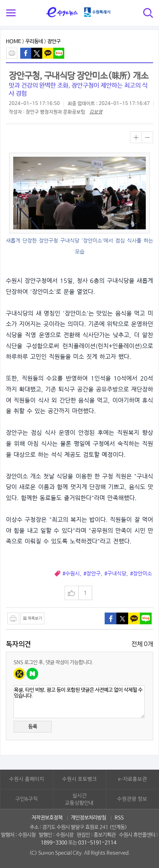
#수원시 (71, 574)
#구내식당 (115, 574)
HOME (13, 41)
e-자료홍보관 (132, 779)
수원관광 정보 (132, 799)
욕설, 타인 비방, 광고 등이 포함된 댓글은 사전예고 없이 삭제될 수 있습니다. (79, 702)
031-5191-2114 (97, 843)
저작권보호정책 (47, 818)
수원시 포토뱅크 (79, 779)
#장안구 (92, 574)
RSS (119, 818)
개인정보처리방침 (88, 818)
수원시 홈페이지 (27, 779)
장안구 (54, 41)
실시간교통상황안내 (79, 799)
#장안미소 (141, 574)
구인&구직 (27, 799)
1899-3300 (54, 843)
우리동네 (34, 41)
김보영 (96, 112)
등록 (33, 727)
